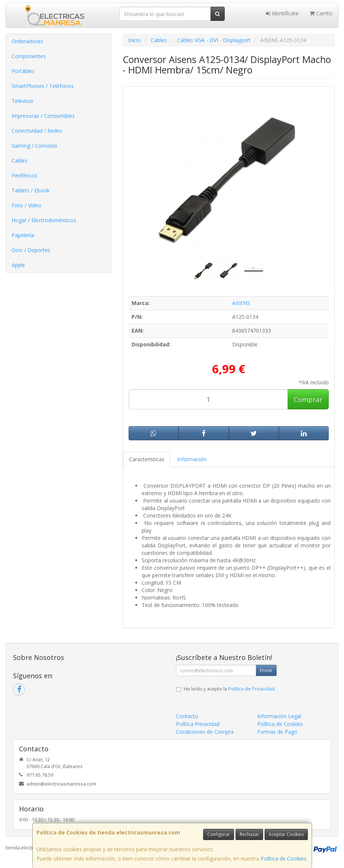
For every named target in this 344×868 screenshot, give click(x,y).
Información (192, 459)
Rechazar (249, 834)
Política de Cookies (283, 858)
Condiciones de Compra (205, 732)
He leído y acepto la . (230, 689)
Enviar (266, 670)
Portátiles (23, 71)
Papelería (23, 235)
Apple (18, 265)
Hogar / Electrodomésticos (44, 220)
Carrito (321, 13)
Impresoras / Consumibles (43, 116)
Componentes (29, 56)
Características (147, 459)
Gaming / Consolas (34, 146)
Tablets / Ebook (31, 190)
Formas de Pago (277, 732)
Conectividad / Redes (37, 131)
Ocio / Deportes (31, 250)
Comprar (308, 399)
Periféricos (24, 175)
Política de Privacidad (251, 689)
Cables (20, 161)
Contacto (187, 716)
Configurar (219, 834)
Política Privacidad (198, 724)
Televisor (23, 101)
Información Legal (279, 716)
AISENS (241, 303)
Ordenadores (27, 41)
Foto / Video (26, 205)
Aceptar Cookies (286, 834)
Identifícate (282, 13)
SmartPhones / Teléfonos (43, 86)
